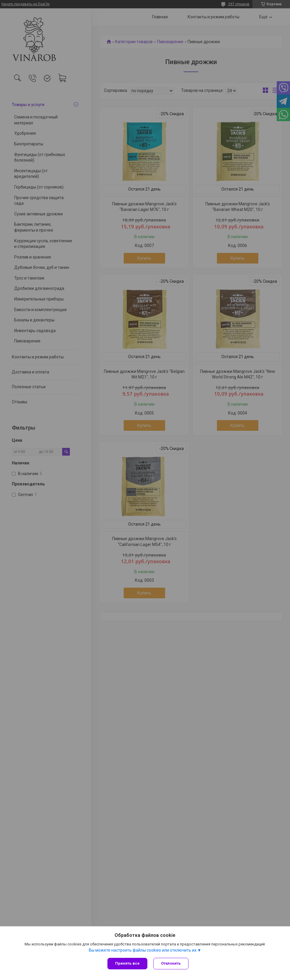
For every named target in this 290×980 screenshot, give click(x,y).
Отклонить (171, 963)
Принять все (127, 963)
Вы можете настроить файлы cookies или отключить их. (143, 950)
